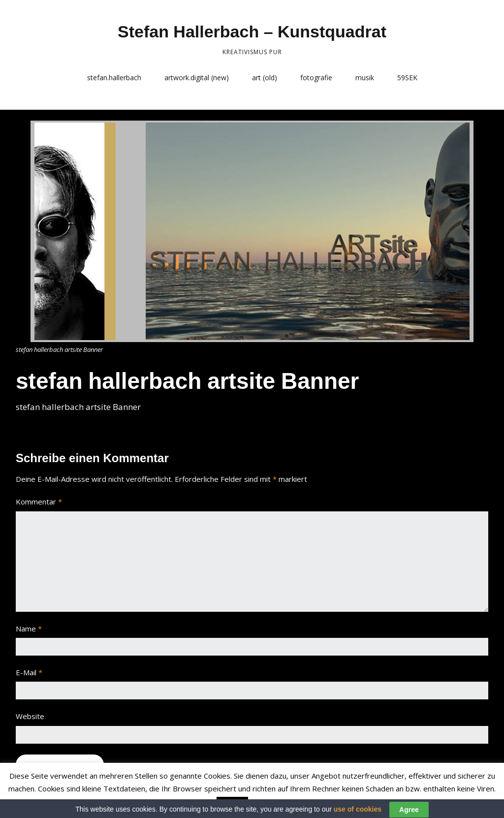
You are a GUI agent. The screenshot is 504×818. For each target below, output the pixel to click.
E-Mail (29, 672)
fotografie (316, 78)
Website (30, 716)
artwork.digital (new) (197, 78)
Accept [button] (232, 804)
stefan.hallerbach (114, 78)
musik (365, 78)
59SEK (407, 78)
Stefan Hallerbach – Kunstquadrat (252, 31)
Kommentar (39, 502)
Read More (270, 804)
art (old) (265, 78)
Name (29, 629)
